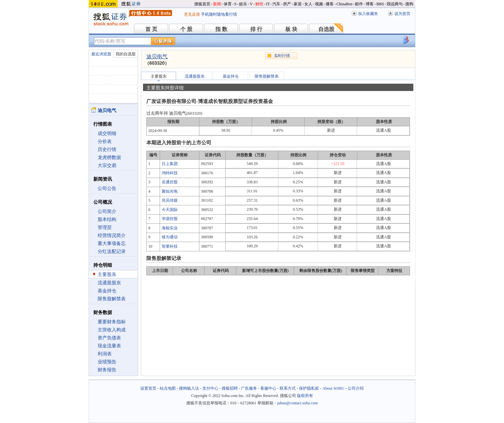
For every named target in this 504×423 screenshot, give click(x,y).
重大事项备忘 (112, 243)
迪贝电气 (157, 56)
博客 (370, 4)
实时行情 (282, 56)
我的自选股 (126, 54)
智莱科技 (170, 246)
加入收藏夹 (368, 14)
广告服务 (249, 388)
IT (268, 4)
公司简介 (107, 211)
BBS (380, 4)
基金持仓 (107, 291)
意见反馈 (192, 14)
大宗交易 (107, 165)
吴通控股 (170, 182)
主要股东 (107, 274)
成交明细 (107, 133)
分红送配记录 (112, 251)
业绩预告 (107, 362)
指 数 (221, 29)
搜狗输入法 (189, 388)
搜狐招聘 (230, 388)
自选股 (326, 29)
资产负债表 (109, 338)
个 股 (186, 29)
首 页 (151, 29)
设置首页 (148, 388)
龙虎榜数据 (109, 157)
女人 (308, 4)
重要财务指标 (112, 322)
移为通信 (170, 237)
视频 (319, 4)
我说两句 (395, 4)
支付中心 (210, 388)
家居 (298, 4)
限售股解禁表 (112, 299)
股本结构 (107, 219)
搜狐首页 (202, 4)
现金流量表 (109, 346)
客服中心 (268, 388)
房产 (287, 4)
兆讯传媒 (170, 200)
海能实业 (170, 228)
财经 (259, 4)
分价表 (105, 141)
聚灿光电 (170, 191)
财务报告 (107, 370)
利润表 (105, 354)
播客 (330, 4)
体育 (228, 4)
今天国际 (170, 210)
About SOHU (333, 388)
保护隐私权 (309, 388)
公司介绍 (356, 388)
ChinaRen (344, 4)
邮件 (359, 4)
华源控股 (170, 219)
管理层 (105, 227)
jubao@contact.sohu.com (298, 403)
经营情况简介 (112, 235)
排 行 (256, 29)
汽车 (276, 4)
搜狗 (409, 4)
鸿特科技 (170, 173)
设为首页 (402, 14)
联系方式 (288, 388)
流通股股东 (109, 283)
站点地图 (168, 388)
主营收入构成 (112, 330)
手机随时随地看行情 (219, 14)
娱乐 (243, 4)
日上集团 (170, 164)
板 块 (291, 29)
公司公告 (107, 188)
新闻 (217, 4)
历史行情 (107, 149)
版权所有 (305, 396)
